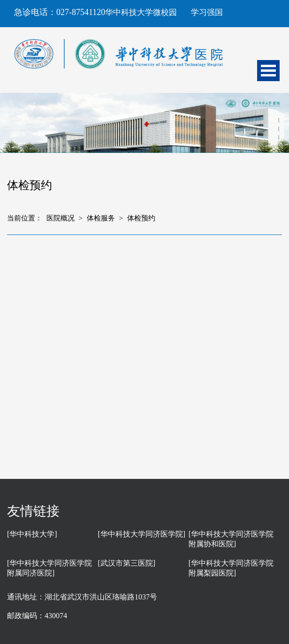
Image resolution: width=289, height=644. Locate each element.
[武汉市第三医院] (126, 563)
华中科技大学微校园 (141, 12)
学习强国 (207, 12)
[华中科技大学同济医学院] (141, 534)
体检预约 (141, 218)
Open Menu (268, 71)
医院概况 (61, 218)
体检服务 (101, 218)
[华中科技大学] (32, 534)
